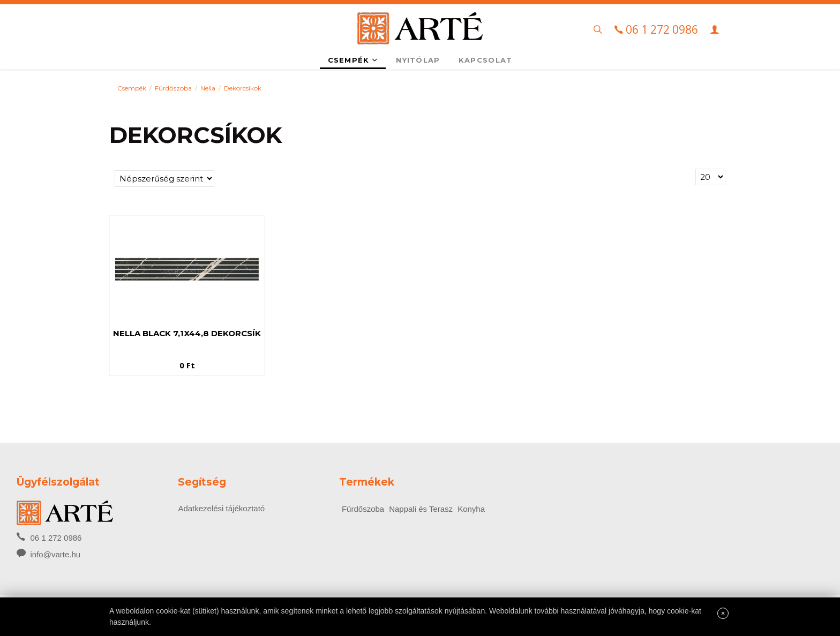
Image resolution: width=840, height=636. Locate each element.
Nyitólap (418, 60)
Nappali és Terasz (421, 509)
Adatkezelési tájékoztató (221, 508)
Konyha (471, 509)
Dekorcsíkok (243, 88)
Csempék (353, 60)
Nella (208, 88)
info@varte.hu (56, 554)
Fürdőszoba (173, 88)
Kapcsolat (486, 60)
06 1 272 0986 (49, 537)
